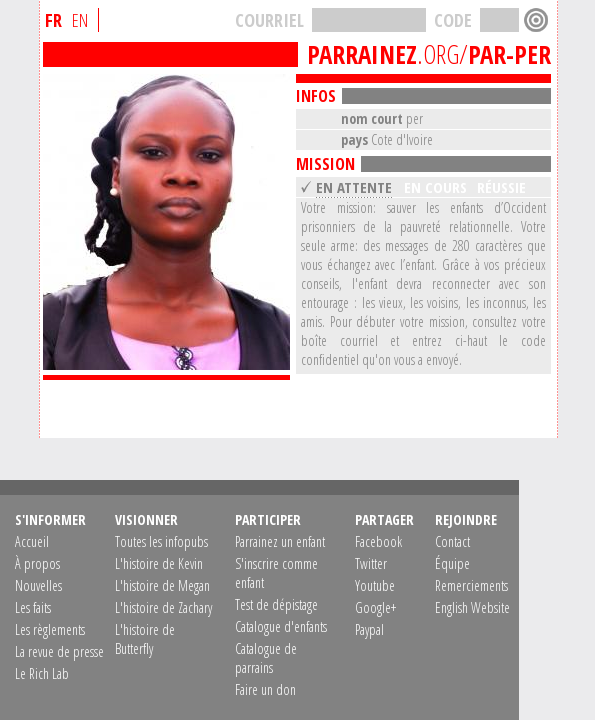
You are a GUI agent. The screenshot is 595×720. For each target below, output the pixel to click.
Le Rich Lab (42, 673)
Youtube (375, 585)
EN (80, 20)
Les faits (33, 607)
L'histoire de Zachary (163, 607)
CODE (453, 20)
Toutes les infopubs (161, 541)
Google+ (375, 607)
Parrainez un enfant (280, 541)
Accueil (32, 541)
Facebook (378, 541)
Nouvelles (38, 585)
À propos (37, 563)
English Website (472, 607)
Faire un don (265, 689)
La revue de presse (59, 651)
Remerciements (471, 585)
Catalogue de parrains (266, 658)
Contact (452, 541)
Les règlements (50, 629)
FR (53, 20)
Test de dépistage (276, 604)
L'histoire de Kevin (159, 563)
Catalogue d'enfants (281, 626)
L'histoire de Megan (162, 585)
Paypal (369, 629)
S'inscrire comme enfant (276, 573)
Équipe (452, 563)
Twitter (371, 563)
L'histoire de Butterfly (145, 639)
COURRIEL (269, 20)
